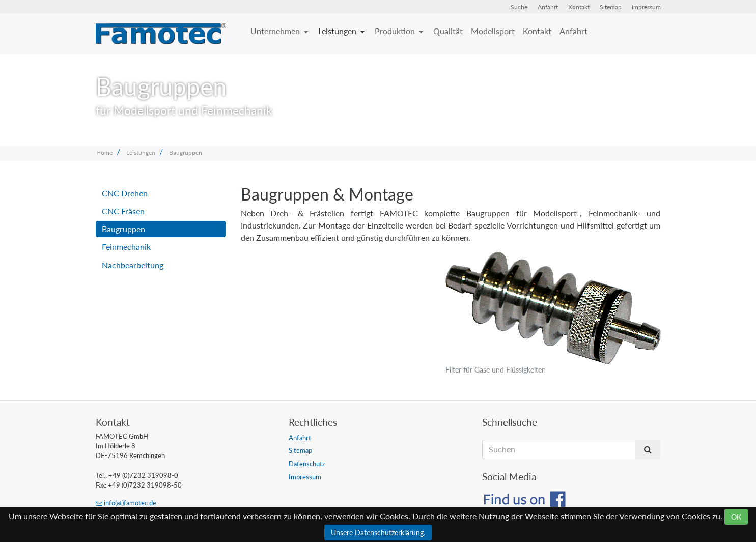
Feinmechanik (126, 247)
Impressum (646, 7)
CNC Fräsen (123, 211)
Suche (519, 7)
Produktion (396, 31)
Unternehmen (276, 31)
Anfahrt (548, 7)
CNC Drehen (125, 193)
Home (104, 152)
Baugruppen (186, 152)
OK (736, 517)
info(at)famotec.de (126, 503)
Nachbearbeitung (133, 265)
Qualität (448, 31)
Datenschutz (307, 464)
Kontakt (579, 7)
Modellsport (493, 31)
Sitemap (611, 7)
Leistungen (338, 31)
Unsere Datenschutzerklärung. (378, 533)
